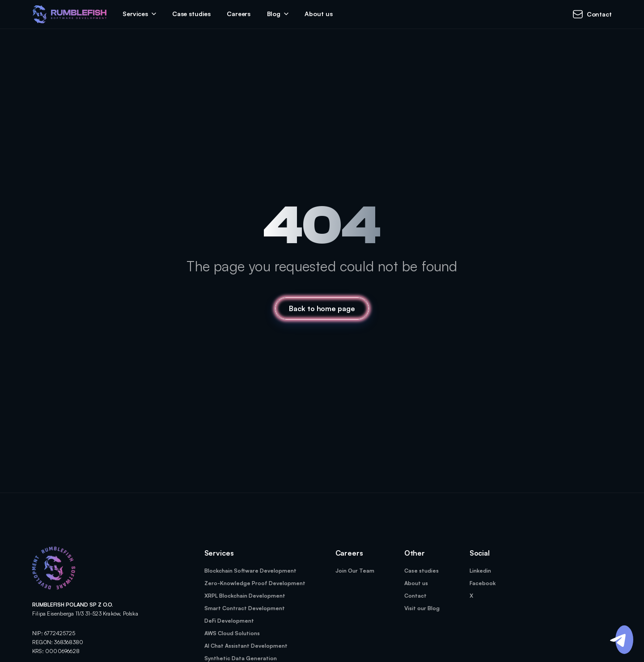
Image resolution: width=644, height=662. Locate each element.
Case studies (191, 14)
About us (318, 14)
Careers (239, 14)
